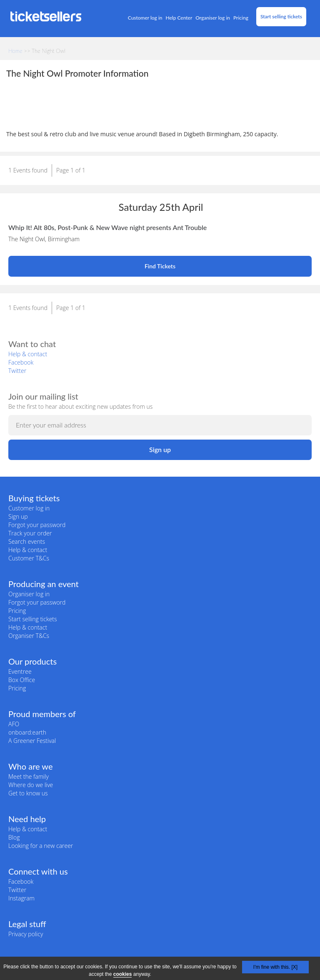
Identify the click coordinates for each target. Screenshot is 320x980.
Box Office (22, 680)
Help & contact (28, 354)
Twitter (17, 371)
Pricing (241, 18)
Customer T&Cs (29, 558)
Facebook (21, 362)
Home (15, 51)
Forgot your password (37, 525)
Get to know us (28, 793)
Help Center (179, 18)
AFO (14, 724)
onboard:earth (27, 732)
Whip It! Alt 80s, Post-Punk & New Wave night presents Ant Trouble (107, 227)
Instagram (21, 898)
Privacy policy (26, 934)
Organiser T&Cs (29, 636)
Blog (14, 837)
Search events (27, 541)
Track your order (30, 533)
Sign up (18, 516)
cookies (123, 974)
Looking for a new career (41, 846)
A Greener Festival (32, 741)
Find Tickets (160, 266)
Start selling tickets (281, 16)
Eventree (20, 671)
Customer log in (145, 18)
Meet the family (29, 776)
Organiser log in (213, 18)
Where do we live (31, 785)
